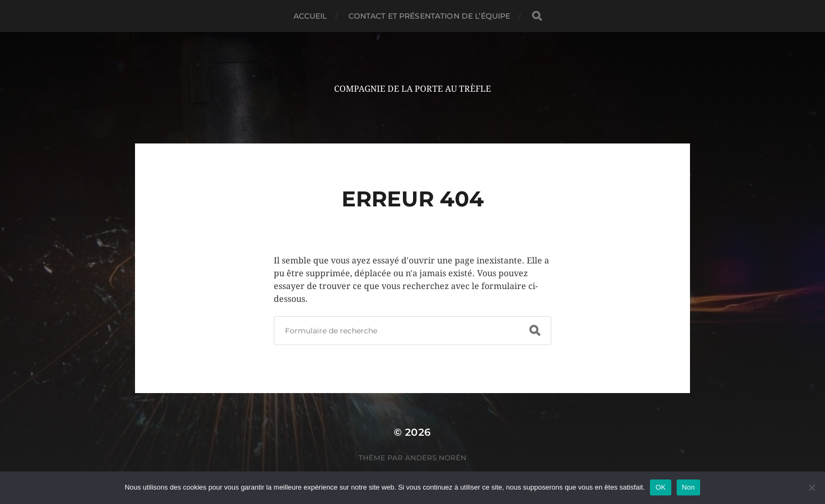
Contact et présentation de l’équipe (430, 16)
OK (660, 487)
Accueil (310, 16)
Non (689, 487)
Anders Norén (436, 458)
